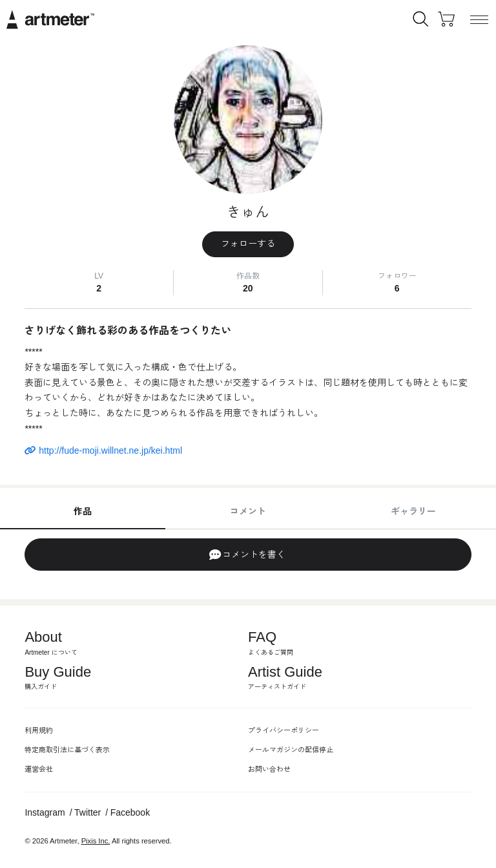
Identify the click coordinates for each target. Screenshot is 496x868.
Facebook (130, 812)
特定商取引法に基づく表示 (67, 750)
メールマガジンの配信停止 (291, 750)
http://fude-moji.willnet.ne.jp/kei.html (103, 450)
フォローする (248, 244)
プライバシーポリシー (284, 730)
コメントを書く (247, 555)
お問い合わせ (269, 769)
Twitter (88, 812)
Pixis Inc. (96, 841)
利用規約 (39, 730)
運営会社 (39, 769)
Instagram (45, 812)
